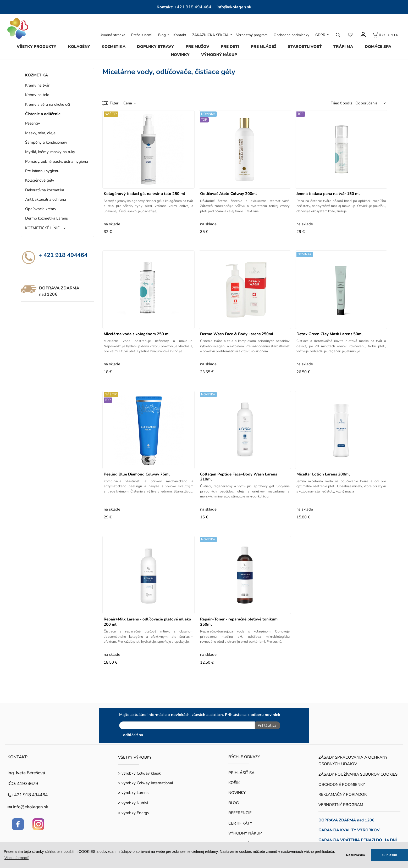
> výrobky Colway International (146, 782)
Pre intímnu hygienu (42, 171)
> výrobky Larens (133, 791)
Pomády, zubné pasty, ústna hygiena (57, 161)
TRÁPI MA (343, 47)
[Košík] (379, 35)
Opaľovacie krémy (41, 209)
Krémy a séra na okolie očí (48, 104)
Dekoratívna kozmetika (45, 190)
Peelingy (33, 123)
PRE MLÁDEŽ (264, 47)
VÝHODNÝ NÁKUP (219, 55)
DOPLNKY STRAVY (155, 47)
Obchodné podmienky (291, 35)
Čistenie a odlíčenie (43, 114)
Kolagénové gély (40, 180)
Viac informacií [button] (16, 858)
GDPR (320, 35)
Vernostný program (252, 35)
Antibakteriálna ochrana (46, 199)
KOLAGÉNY (79, 47)
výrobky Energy (135, 811)
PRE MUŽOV (197, 47)
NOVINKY (180, 55)
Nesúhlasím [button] (355, 855)
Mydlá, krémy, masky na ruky (50, 152)
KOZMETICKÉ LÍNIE (42, 228)
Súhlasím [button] (390, 855)
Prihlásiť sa (265, 725)
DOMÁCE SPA (378, 47)
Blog (162, 35)
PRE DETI (230, 47)
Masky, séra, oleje (40, 133)
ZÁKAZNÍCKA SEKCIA (210, 35)
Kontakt (180, 35)
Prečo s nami (142, 35)
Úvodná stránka (112, 35)
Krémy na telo (37, 95)
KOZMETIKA (114, 47)
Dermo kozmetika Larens (46, 218)
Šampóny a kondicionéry (46, 142)
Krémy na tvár (37, 85)
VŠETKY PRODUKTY (37, 47)
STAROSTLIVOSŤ (305, 47)
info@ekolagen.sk (234, 7)
